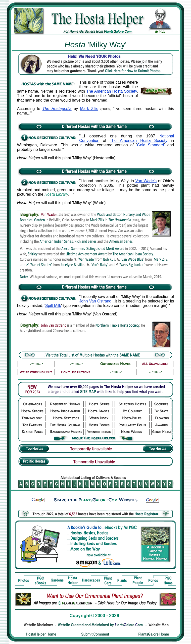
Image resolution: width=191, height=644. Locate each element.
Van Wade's (146, 181)
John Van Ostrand (95, 301)
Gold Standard (151, 145)
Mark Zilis (89, 109)
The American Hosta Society (112, 91)
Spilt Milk (53, 306)
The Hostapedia (57, 109)
